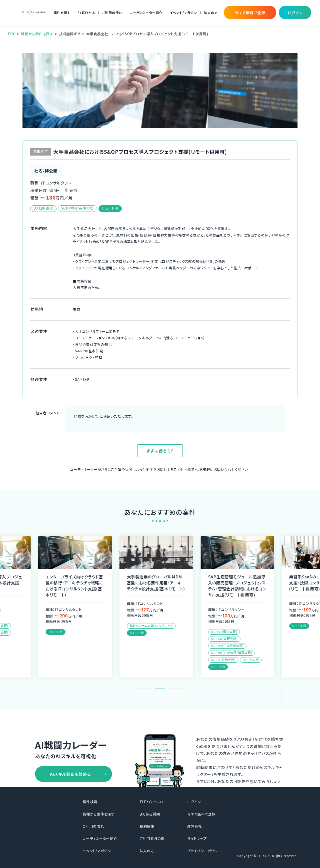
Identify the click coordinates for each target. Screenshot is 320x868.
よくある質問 (150, 814)
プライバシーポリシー (204, 851)
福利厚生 (147, 826)
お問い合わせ (224, 469)
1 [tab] (141, 688)
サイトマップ (197, 838)
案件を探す (62, 13)
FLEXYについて (152, 802)
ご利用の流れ (112, 13)
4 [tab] (171, 688)
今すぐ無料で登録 (201, 814)
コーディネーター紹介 (146, 13)
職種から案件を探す (37, 34)
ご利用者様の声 (152, 838)
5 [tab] (179, 688)
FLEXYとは (86, 13)
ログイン (194, 802)
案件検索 (90, 802)
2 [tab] (151, 688)
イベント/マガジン (183, 13)
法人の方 (211, 13)
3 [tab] (162, 688)
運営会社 (195, 826)
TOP (11, 34)
